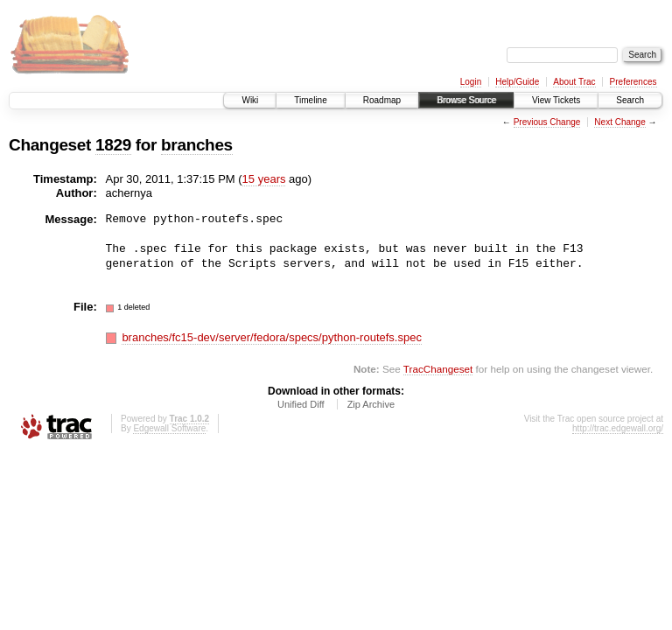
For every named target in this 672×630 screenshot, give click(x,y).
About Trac (574, 82)
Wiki (250, 100)
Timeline (310, 100)
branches (197, 145)
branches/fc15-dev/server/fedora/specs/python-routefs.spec (272, 337)
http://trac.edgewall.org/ (618, 428)
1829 (113, 145)
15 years (264, 179)
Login (471, 82)
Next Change (619, 122)
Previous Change (547, 122)
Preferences (633, 82)
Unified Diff (301, 404)
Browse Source (466, 100)
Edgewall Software (169, 428)
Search (630, 100)
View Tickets (556, 100)
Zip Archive (371, 404)
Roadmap (382, 100)
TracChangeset (438, 369)
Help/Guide (517, 82)
